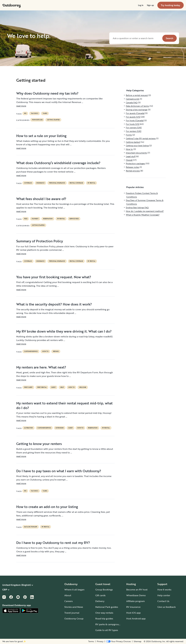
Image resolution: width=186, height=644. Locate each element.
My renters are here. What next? (41, 367)
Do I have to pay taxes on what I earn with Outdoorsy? (59, 471)
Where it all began (74, 590)
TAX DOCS (35, 113)
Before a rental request (137, 95)
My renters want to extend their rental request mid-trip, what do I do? (64, 405)
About (68, 595)
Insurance (40, 183)
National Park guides (107, 607)
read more (21, 106)
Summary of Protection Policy (40, 241)
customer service (31, 351)
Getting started (53, 120)
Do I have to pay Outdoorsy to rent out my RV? (53, 543)
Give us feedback (167, 607)
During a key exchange (137, 110)
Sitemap (138, 641)
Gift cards (100, 595)
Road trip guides (104, 619)
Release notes (132, 167)
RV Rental (91, 183)
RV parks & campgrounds (109, 624)
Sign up (150, 5)
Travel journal (72, 613)
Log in (141, 5)
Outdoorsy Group (74, 619)
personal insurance (57, 183)
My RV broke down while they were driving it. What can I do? (64, 331)
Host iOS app (133, 613)
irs (25, 113)
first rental (42, 387)
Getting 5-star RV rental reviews (141, 138)
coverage (28, 183)
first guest (28, 387)
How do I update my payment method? (145, 211)
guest (53, 387)
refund (56, 351)
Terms (91, 641)
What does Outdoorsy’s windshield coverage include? (58, 163)
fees (26, 219)
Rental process (133, 171)
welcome (83, 387)
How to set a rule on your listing (41, 136)
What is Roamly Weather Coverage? (143, 215)
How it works (164, 590)
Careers (69, 601)
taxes (45, 113)
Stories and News (74, 607)
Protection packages (135, 163)
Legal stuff (131, 156)
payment (35, 219)
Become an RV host (137, 590)
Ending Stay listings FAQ (137, 207)
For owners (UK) (134, 128)
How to (45, 351)
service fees (74, 219)
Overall (129, 160)
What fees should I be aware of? (41, 199)
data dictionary (31, 527)
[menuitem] (141, 5)
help (62, 387)
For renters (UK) (134, 131)
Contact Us (163, 601)
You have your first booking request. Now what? (54, 277)
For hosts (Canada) (135, 120)
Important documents (136, 153)
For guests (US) (133, 117)
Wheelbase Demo (136, 595)
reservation (48, 219)
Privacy (100, 641)
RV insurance (133, 607)
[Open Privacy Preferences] (119, 641)
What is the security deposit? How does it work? (54, 304)
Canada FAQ (132, 102)
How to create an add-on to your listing (47, 507)
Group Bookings (104, 590)
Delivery (100, 601)
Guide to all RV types (107, 630)
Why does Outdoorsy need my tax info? (47, 93)
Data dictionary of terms (137, 106)
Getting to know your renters (39, 444)
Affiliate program (136, 601)
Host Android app (136, 619)
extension (60, 428)
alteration (28, 428)
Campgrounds (133, 99)
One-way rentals (104, 613)
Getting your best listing (137, 146)
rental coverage (76, 183)
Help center (164, 595)
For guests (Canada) (135, 113)
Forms (129, 135)
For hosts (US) (37, 120)
